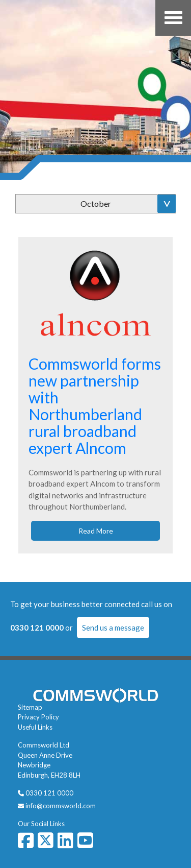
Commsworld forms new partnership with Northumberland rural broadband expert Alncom (95, 406)
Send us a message (113, 628)
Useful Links (35, 727)
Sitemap (30, 707)
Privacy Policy (38, 717)
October (96, 203)
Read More (96, 531)
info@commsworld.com (61, 806)
